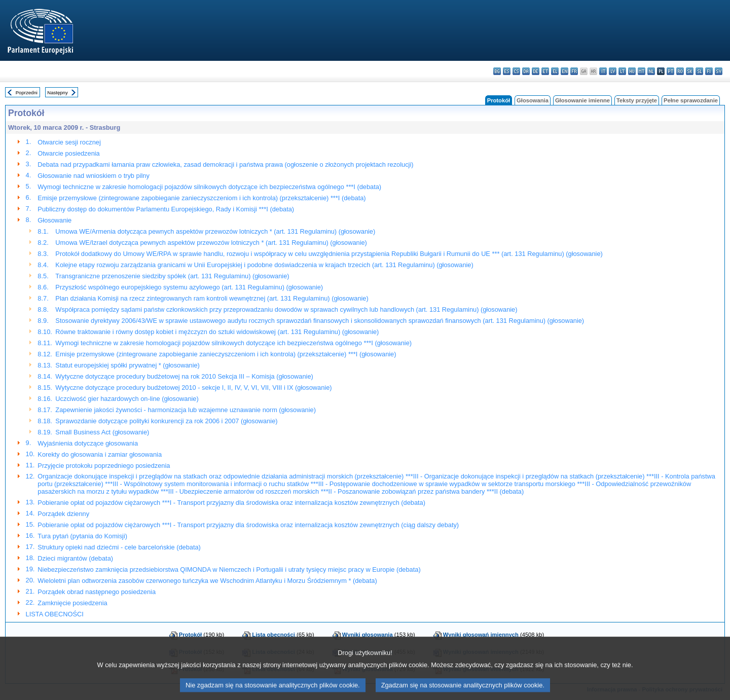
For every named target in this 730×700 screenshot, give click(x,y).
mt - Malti (642, 71)
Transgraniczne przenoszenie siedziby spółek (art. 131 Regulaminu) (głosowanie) (172, 276)
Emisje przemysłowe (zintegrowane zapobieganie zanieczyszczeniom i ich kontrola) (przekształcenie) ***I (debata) (202, 198)
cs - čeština (516, 71)
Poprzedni (27, 93)
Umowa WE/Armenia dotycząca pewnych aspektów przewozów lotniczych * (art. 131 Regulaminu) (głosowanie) (215, 231)
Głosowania (533, 100)
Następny (58, 93)
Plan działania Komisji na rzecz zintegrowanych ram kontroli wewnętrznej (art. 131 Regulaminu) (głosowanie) (212, 298)
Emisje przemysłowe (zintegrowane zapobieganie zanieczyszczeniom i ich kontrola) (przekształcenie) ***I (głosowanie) (226, 354)
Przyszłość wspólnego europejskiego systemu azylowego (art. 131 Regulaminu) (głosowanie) (189, 287)
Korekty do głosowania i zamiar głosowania (100, 454)
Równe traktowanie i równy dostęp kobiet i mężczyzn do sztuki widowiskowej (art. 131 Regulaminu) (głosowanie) (217, 332)
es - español (507, 71)
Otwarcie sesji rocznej (69, 142)
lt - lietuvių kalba (622, 71)
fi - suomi (709, 71)
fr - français (574, 71)
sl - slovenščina (699, 71)
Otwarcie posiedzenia (68, 153)
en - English (564, 71)
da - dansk (526, 71)
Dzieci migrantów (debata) (75, 558)
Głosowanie (54, 220)
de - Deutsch (536, 71)
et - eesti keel (545, 71)
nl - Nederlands (651, 71)
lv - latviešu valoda (613, 71)
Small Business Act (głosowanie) (102, 432)
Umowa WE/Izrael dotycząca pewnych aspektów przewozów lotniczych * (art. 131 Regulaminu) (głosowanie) (211, 243)
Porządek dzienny (63, 514)
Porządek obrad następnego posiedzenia (97, 592)
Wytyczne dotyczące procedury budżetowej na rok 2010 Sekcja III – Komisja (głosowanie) (184, 376)
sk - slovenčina (690, 71)
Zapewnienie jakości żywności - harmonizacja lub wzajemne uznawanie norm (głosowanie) (186, 410)
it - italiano (603, 71)
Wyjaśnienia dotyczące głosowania (88, 443)
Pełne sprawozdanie (691, 100)
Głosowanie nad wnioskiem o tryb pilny (94, 176)
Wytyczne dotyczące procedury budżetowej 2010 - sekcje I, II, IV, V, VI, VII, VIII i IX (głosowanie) (193, 388)
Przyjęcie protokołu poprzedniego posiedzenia (104, 466)
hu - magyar (632, 71)
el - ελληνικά (555, 71)
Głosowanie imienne (582, 100)
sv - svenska (719, 71)
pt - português (670, 71)
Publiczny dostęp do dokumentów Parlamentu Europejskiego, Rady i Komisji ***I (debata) (166, 209)
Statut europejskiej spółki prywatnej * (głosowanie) (127, 365)
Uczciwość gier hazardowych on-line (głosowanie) (127, 399)
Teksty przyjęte (637, 100)
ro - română (680, 71)
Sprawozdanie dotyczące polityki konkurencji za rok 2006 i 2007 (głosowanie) (166, 421)
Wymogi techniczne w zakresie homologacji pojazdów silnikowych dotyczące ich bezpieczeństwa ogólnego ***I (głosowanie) (233, 343)
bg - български (497, 71)
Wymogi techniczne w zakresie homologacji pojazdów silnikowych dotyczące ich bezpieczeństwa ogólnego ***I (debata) (209, 187)
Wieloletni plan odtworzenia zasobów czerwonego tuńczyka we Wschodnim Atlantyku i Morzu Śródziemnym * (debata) (207, 581)
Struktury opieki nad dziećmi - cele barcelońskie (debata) (119, 547)
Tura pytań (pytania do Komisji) (82, 536)
